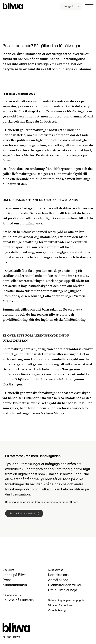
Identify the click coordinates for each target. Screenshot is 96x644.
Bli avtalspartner (13, 595)
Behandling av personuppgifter (67, 600)
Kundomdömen (15, 585)
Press (7, 580)
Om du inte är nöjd (63, 590)
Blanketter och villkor (65, 585)
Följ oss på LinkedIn (18, 600)
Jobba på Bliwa (15, 575)
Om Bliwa (8, 570)
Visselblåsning (57, 610)
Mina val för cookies (60, 605)
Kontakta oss (58, 575)
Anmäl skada (58, 580)
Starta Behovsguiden (22, 513)
